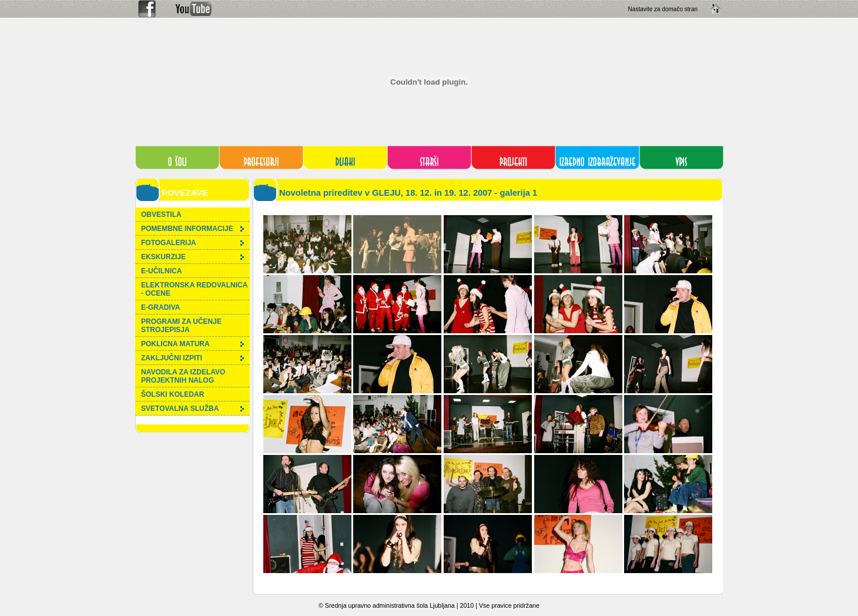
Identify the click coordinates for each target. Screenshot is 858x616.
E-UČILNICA (161, 271)
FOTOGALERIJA (192, 243)
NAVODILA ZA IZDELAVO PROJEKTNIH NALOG (183, 376)
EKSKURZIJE (192, 257)
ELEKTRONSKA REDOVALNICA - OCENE (194, 289)
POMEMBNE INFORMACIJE (192, 229)
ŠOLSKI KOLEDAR (172, 394)
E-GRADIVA (160, 307)
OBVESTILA (161, 215)
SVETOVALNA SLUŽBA (192, 409)
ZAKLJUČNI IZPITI (192, 358)
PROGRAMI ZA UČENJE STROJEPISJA (181, 326)
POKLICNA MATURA (192, 344)
